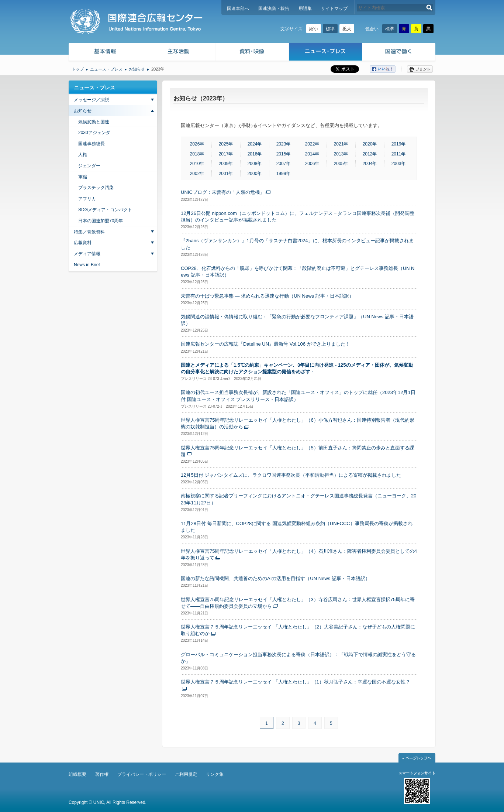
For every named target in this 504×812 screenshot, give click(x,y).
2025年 (226, 144)
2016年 (255, 154)
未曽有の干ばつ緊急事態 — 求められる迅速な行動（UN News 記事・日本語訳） (267, 296)
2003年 (399, 164)
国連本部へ (238, 8)
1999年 (284, 174)
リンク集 (215, 774)
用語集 (305, 8)
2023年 (284, 144)
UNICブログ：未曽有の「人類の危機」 (223, 192)
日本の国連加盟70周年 (101, 221)
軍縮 (83, 177)
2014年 (312, 154)
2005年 (341, 164)
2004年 (370, 164)
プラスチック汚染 (96, 188)
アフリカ (87, 199)
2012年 (370, 154)
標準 (330, 29)
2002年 (197, 174)
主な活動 (179, 53)
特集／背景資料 (89, 232)
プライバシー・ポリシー (142, 774)
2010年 (197, 164)
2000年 (255, 174)
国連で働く (399, 53)
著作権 (102, 774)
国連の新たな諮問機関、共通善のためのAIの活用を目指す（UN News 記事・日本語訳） (275, 578)
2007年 (284, 164)
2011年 (399, 154)
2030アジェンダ (94, 133)
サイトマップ (334, 8)
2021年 (341, 144)
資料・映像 (252, 53)
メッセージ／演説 (92, 100)
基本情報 (105, 53)
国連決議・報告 (274, 8)
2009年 (226, 164)
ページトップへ (417, 758)
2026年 (197, 144)
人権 (83, 155)
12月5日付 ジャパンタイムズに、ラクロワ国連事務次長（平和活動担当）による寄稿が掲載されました (291, 475)
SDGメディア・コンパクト (105, 210)
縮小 (314, 29)
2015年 (284, 154)
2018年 (197, 154)
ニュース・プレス (326, 53)
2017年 (226, 154)
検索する (429, 8)
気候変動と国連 (94, 122)
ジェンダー (89, 166)
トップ (78, 69)
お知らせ (137, 69)
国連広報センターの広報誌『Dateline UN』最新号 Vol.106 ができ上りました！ (265, 344)
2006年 (312, 164)
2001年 (226, 174)
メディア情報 (87, 254)
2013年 (341, 154)
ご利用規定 (186, 774)
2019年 (399, 144)
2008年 (255, 164)
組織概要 (77, 774)
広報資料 (83, 243)
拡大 (347, 29)
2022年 (312, 144)
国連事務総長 (92, 144)
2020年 (370, 144)
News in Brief (87, 265)
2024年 (255, 144)
